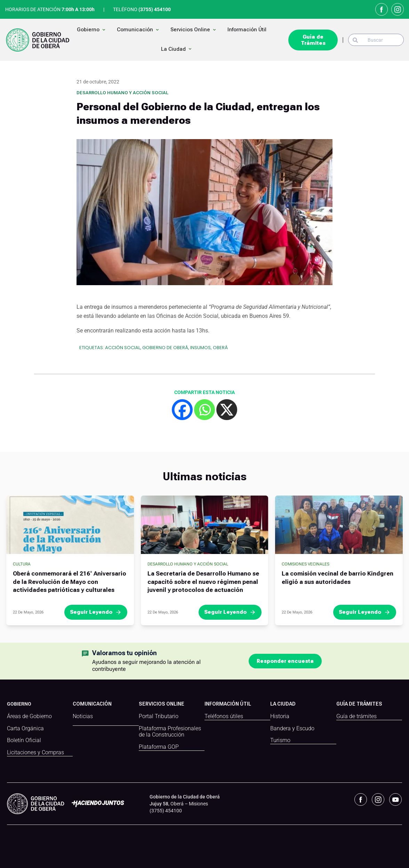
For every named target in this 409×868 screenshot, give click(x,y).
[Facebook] (182, 410)
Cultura (22, 564)
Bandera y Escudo (292, 729)
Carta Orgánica (25, 729)
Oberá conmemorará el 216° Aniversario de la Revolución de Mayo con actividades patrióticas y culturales (70, 582)
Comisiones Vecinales (306, 564)
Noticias (83, 716)
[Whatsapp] (205, 410)
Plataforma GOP (159, 747)
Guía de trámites (356, 716)
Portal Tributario (159, 716)
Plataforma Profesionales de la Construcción (170, 732)
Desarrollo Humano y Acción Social (122, 93)
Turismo (280, 740)
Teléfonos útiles (224, 716)
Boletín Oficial (24, 740)
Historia (280, 716)
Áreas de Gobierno (29, 716)
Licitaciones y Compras (35, 753)
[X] (227, 410)
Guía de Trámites (313, 40)
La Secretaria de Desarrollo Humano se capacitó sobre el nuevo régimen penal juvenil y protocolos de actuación (203, 582)
